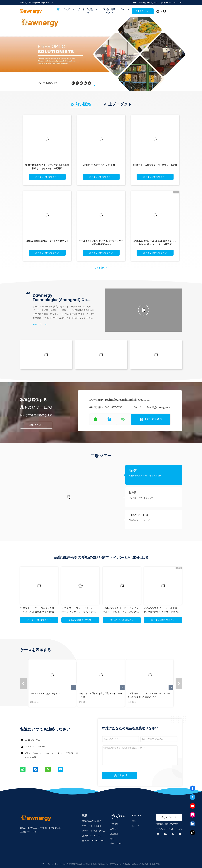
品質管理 (114, 834)
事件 (134, 821)
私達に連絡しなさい (109, 11)
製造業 (133, 493)
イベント (124, 9)
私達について (93, 11)
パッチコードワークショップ (141, 498)
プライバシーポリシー (50, 864)
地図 (112, 839)
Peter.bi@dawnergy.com (35, 747)
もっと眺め (101, 268)
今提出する (120, 775)
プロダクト (68, 9)
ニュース (136, 826)
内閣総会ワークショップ (139, 520)
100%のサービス (139, 515)
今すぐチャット (143, 11)
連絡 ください (36, 425)
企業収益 (114, 824)
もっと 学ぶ (40, 324)
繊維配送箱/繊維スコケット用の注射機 (145, 476)
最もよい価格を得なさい (47, 177)
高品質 (133, 470)
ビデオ (81, 9)
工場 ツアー (115, 829)
